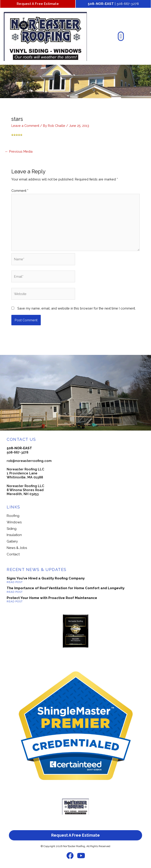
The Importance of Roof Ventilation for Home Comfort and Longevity (66, 588)
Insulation (14, 535)
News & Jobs (17, 548)
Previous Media (19, 151)
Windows (14, 522)
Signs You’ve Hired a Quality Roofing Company (46, 578)
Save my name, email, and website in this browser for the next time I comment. (77, 308)
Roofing (13, 516)
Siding (12, 529)
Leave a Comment (25, 126)
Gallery (12, 541)
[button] (121, 36)
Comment (20, 191)
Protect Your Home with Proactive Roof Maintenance (52, 598)
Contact (13, 554)
